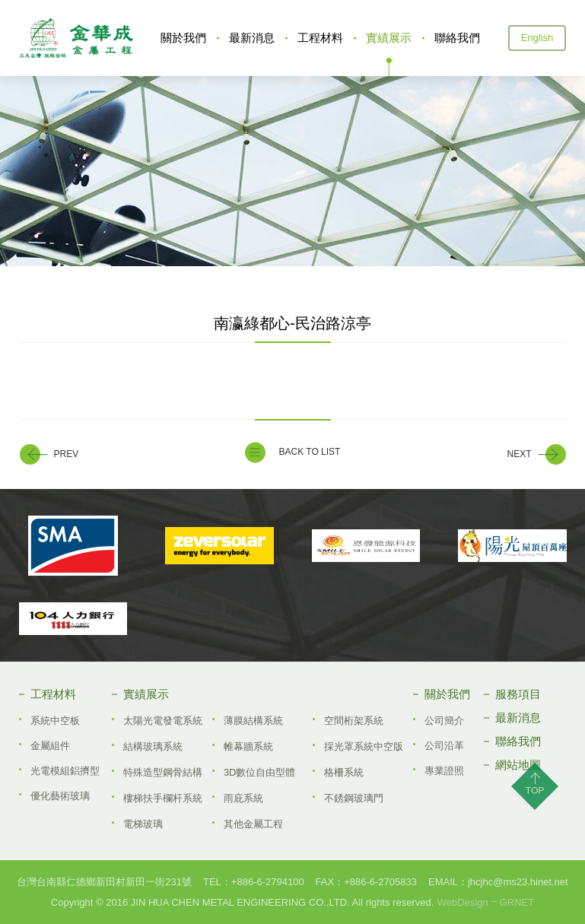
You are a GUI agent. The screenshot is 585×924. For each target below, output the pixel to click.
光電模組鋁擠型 (65, 771)
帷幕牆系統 (248, 746)
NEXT (519, 454)
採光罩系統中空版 (364, 746)
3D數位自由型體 (260, 772)
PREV (67, 454)
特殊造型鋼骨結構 (163, 772)
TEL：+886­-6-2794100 (254, 882)
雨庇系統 (243, 798)
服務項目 (518, 694)
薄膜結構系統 (253, 721)
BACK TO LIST (310, 452)
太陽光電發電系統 (163, 721)
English (537, 38)
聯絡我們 (457, 38)
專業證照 (444, 771)
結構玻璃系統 (153, 746)
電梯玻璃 (143, 824)
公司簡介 (444, 721)
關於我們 (183, 38)
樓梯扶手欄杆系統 (163, 798)
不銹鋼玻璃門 (354, 798)
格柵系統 (344, 772)
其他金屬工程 (253, 824)
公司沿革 (444, 746)
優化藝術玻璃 (60, 796)
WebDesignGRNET (486, 902)
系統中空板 (55, 721)
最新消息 (252, 38)
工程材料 (320, 38)
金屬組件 (50, 746)
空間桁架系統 (354, 721)
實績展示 (389, 38)
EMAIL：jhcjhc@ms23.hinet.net (498, 882)
